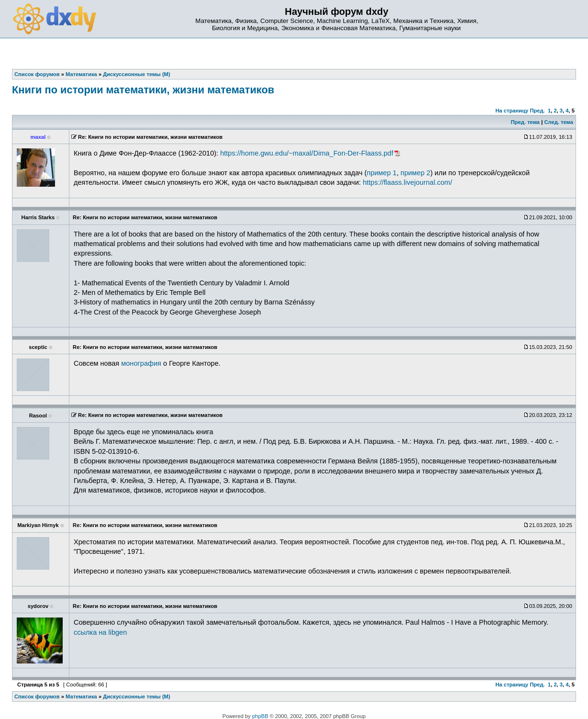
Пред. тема (525, 122)
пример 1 (382, 173)
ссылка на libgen (100, 632)
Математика (81, 697)
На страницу (512, 111)
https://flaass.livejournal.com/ (407, 182)
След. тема (558, 122)
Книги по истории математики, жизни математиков (143, 90)
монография (141, 363)
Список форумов (37, 697)
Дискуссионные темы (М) (136, 697)
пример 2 (415, 173)
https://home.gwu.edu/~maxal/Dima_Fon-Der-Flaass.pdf (307, 153)
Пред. (537, 111)
